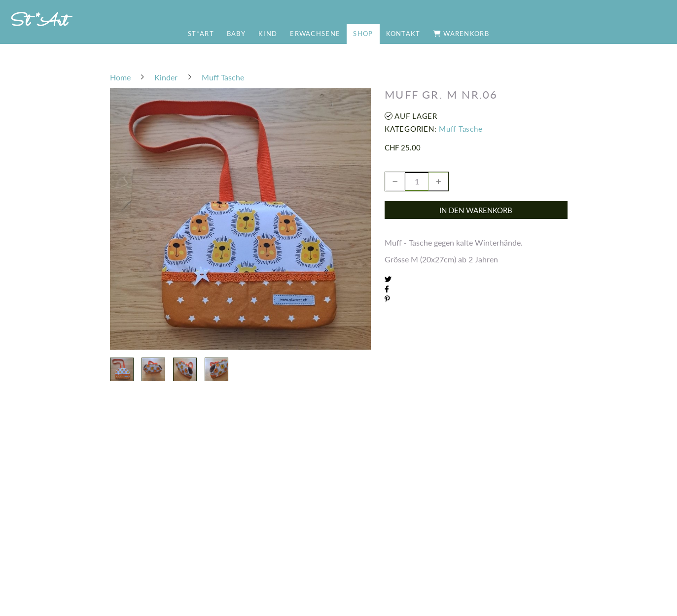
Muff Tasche (461, 129)
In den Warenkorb (476, 210)
